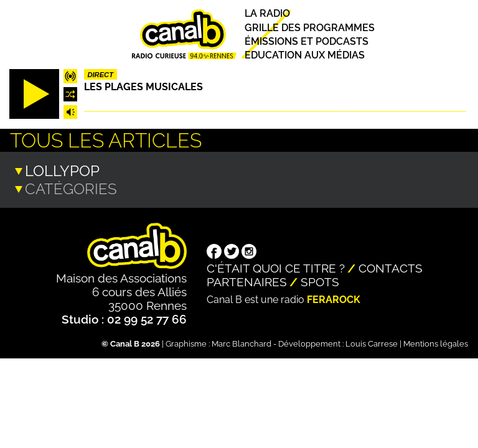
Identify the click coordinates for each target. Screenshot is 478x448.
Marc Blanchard (241, 343)
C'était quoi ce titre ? (276, 267)
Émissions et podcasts (307, 41)
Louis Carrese (372, 343)
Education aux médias (305, 55)
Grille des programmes (310, 28)
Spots (320, 281)
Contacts (391, 267)
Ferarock (334, 298)
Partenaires (247, 281)
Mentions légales (436, 343)
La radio (267, 14)
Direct (100, 75)
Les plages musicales (143, 87)
